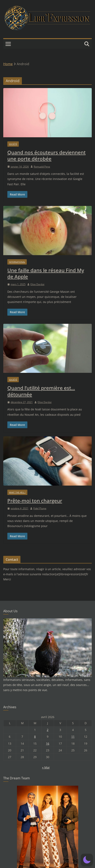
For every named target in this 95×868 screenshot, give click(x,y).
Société (13, 144)
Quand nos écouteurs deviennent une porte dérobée (46, 155)
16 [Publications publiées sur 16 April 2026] (48, 743)
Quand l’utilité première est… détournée (41, 391)
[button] (87, 860)
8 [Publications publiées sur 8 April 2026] (35, 737)
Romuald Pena (42, 167)
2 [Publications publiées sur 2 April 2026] (48, 730)
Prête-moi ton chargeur (35, 501)
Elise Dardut (37, 284)
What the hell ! (17, 492)
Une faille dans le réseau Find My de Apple (46, 273)
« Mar (46, 767)
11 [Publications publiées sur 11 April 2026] (73, 737)
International (17, 262)
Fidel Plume (40, 508)
